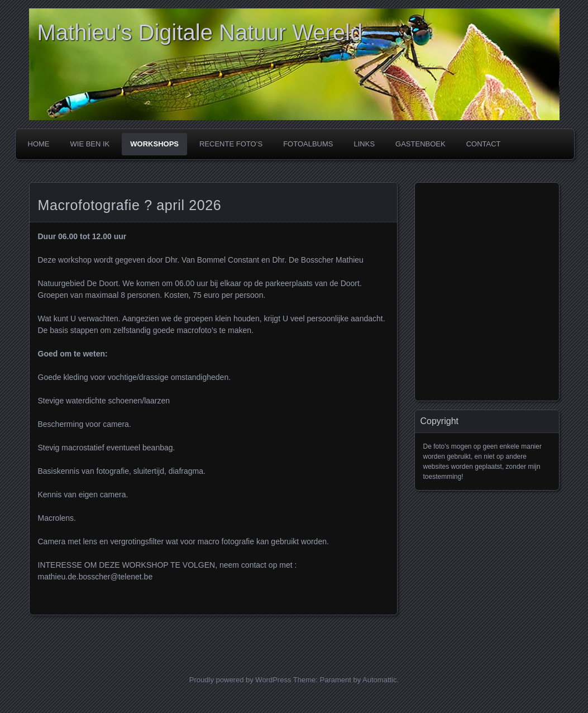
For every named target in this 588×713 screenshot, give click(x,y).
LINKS (364, 144)
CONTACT (484, 144)
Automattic (379, 680)
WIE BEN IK (90, 144)
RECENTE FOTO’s (231, 144)
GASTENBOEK (420, 144)
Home (39, 144)
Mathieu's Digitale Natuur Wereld (200, 32)
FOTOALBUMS (308, 144)
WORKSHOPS (154, 144)
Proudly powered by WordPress (240, 680)
